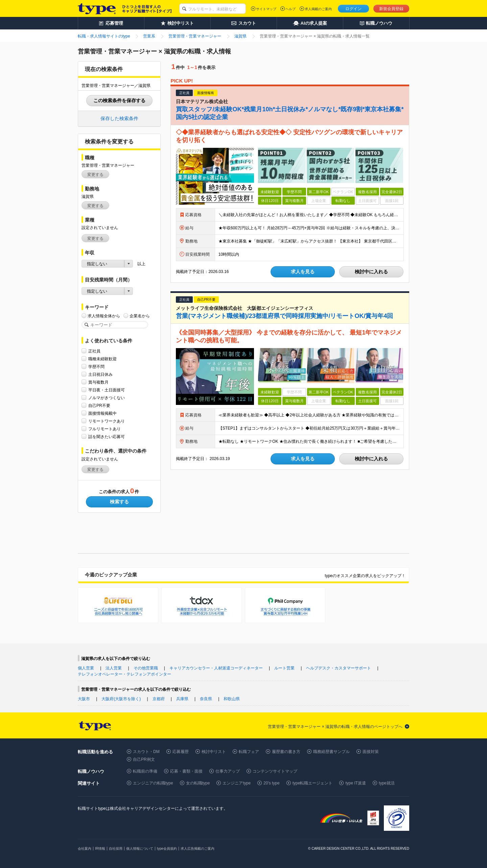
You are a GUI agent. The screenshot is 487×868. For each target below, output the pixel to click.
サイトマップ (266, 9)
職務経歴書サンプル (331, 752)
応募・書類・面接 (186, 771)
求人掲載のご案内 (318, 9)
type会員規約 (167, 849)
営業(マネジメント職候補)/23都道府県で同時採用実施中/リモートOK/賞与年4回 (284, 316)
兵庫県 (182, 699)
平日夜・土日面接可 (107, 390)
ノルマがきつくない (107, 398)
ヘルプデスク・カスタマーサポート (339, 668)
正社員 (94, 351)
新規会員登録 (391, 9)
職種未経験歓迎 (102, 359)
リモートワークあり (107, 421)
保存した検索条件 (119, 118)
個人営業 (86, 668)
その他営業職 (146, 668)
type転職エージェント (313, 783)
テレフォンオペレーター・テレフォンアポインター (124, 674)
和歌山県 (232, 699)
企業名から (140, 316)
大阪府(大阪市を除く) (121, 699)
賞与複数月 (98, 382)
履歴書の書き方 (286, 752)
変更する (95, 175)
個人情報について (140, 849)
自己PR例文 (144, 759)
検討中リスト (214, 752)
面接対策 (371, 752)
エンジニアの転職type (153, 783)
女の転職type (198, 783)
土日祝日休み (100, 374)
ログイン (353, 9)
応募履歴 (181, 752)
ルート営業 (284, 668)
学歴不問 (96, 367)
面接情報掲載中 (102, 413)
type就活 (387, 783)
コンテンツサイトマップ (275, 771)
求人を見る (303, 272)
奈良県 (206, 699)
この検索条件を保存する (119, 100)
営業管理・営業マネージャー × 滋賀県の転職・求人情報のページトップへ (335, 727)
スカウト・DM (146, 752)
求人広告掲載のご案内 (198, 849)
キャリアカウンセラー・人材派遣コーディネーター (216, 668)
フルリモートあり (105, 429)
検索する (119, 502)
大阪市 (84, 699)
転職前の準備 (145, 771)
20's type (272, 783)
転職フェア (249, 752)
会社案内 (85, 849)
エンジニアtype (237, 783)
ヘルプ (291, 9)
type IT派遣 (356, 783)
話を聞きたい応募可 (107, 437)
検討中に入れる (371, 272)
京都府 (159, 699)
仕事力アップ (228, 771)
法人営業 (114, 668)
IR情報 (100, 849)
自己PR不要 (99, 405)
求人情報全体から (104, 316)
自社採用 (116, 849)
